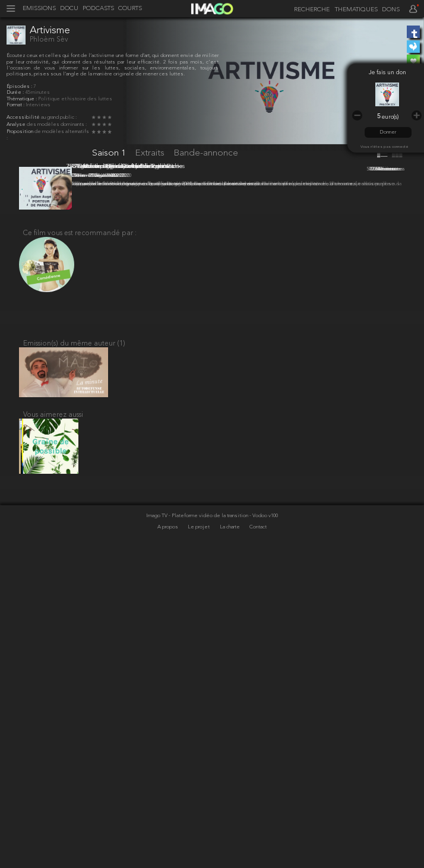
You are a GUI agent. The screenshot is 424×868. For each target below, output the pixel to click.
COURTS (130, 9)
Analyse (17, 125)
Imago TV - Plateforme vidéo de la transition (198, 845)
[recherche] (310, 10)
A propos (168, 857)
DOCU (69, 9)
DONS (391, 10)
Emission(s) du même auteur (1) (74, 660)
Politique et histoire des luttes (75, 99)
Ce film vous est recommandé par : (80, 546)
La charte (230, 857)
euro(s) (390, 118)
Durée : (16, 93)
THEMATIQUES (356, 10)
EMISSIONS (39, 9)
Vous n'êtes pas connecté (385, 147)
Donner (388, 132)
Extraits (151, 153)
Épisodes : (20, 87)
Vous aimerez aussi (53, 738)
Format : (16, 105)
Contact (258, 857)
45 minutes (37, 93)
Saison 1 (110, 153)
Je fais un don (387, 73)
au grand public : (59, 118)
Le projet (199, 857)
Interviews (38, 105)
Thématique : (22, 99)
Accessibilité (24, 118)
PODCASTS (98, 9)
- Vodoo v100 (264, 845)
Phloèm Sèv (49, 40)
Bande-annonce (206, 153)
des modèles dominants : (57, 125)
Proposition (20, 132)
